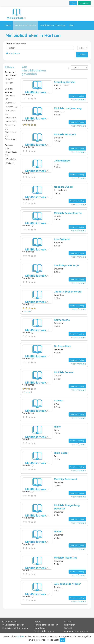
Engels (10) (11, 159)
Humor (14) (11, 122)
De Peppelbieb (63, 346)
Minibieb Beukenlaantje (68, 213)
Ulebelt (58, 531)
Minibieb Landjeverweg (68, 108)
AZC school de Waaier (68, 584)
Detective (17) (10, 112)
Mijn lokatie (13, 53)
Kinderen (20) (10, 97)
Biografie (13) (10, 127)
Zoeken (82, 55)
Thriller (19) (11, 118)
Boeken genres (9, 90)
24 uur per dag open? (10, 74)
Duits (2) (10, 163)
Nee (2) (9, 79)
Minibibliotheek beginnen (46, 625)
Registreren (84, 3)
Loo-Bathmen (62, 239)
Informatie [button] (11, 35)
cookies (20, 636)
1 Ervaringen (27, 311)
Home (8, 25)
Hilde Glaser (61, 453)
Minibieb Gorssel (64, 372)
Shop (71, 25)
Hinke (57, 427)
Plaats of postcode (16, 44)
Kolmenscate (62, 320)
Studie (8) (10, 103)
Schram (59, 400)
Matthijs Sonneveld (66, 479)
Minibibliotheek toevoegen (53, 25)
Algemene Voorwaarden (76, 631)
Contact (27, 34)
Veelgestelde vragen (44, 631)
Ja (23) (9, 83)
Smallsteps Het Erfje (66, 265)
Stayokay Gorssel (65, 82)
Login (73, 3)
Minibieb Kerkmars (65, 134)
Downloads (40, 628)
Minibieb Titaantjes (66, 558)
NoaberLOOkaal (64, 187)
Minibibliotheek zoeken (25, 25)
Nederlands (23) (11, 154)
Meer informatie (78, 100)
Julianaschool (62, 161)
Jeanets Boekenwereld (68, 292)
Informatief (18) (11, 134)
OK (62, 640)
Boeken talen (9, 147)
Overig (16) (11, 139)
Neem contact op (77, 96)
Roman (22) (11, 107)
